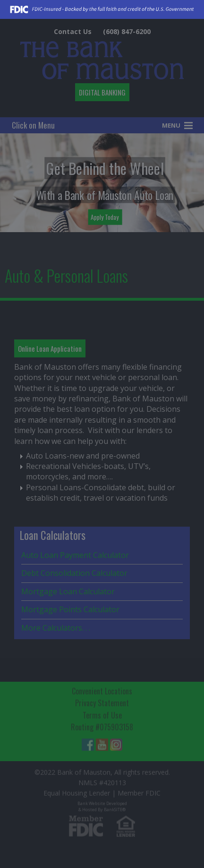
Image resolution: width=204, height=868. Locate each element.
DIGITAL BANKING (102, 92)
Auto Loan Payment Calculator (75, 555)
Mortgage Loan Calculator (68, 591)
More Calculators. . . (56, 628)
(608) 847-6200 (127, 31)
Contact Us (73, 31)
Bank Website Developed (102, 804)
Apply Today (105, 217)
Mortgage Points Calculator (70, 609)
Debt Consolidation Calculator (74, 573)
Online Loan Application (50, 348)
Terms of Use (102, 713)
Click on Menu (33, 125)
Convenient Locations (102, 689)
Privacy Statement (102, 702)
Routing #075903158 (102, 726)
